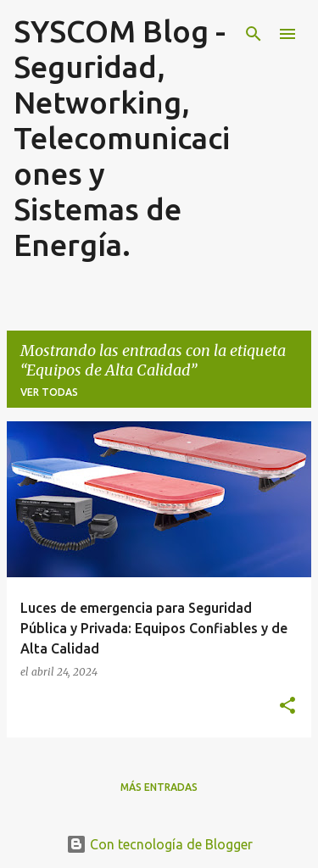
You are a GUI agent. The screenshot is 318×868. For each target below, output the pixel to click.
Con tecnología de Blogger (159, 844)
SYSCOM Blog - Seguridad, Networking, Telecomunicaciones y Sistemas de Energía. (122, 138)
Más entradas (159, 787)
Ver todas (49, 392)
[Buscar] (254, 34)
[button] (287, 706)
